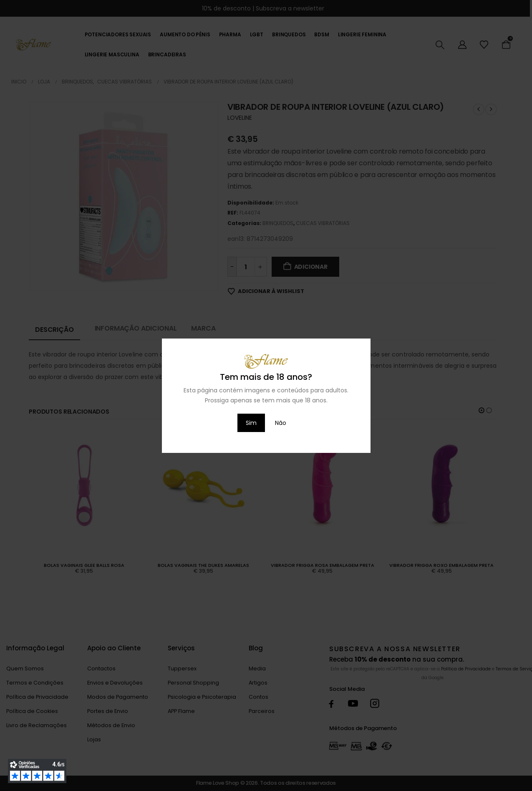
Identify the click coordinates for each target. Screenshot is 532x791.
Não (281, 423)
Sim (251, 423)
